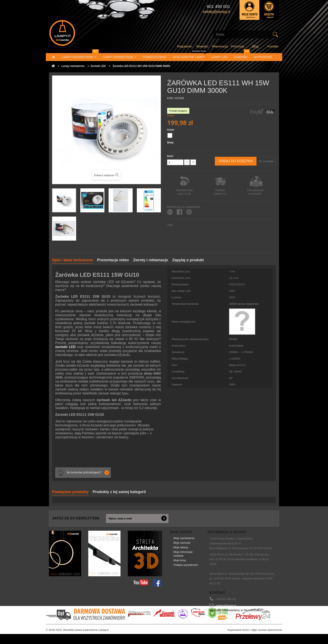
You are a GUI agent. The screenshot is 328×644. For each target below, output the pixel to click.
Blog (255, 46)
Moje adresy (181, 550)
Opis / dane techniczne (72, 260)
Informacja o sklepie (227, 532)
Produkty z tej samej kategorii (119, 492)
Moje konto (181, 532)
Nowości (202, 46)
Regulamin (185, 46)
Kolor (171, 130)
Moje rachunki (182, 546)
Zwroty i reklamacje (151, 260)
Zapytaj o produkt (188, 260)
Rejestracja (220, 46)
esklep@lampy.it (226, 605)
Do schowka (266, 161)
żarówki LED (65, 347)
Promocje (238, 46)
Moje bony (180, 563)
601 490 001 (218, 6)
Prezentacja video (113, 260)
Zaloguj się (249, 10)
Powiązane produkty (70, 492)
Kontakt (273, 46)
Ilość (170, 156)
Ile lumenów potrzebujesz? (84, 472)
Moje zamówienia (184, 541)
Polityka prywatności (186, 568)
